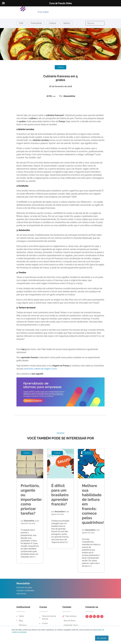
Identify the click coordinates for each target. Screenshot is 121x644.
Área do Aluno (69, 621)
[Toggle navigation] (45, 10)
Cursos (45, 623)
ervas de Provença (54, 258)
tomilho (88, 258)
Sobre (21, 616)
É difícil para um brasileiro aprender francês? (60, 495)
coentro (33, 262)
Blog (21, 621)
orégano (96, 258)
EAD (21, 23)
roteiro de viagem (43, 369)
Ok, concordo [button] (102, 638)
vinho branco (50, 265)
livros (54, 369)
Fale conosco (69, 616)
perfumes (29, 369)
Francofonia (36, 23)
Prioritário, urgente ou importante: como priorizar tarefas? (31, 499)
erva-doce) (44, 262)
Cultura (53, 23)
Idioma (67, 23)
